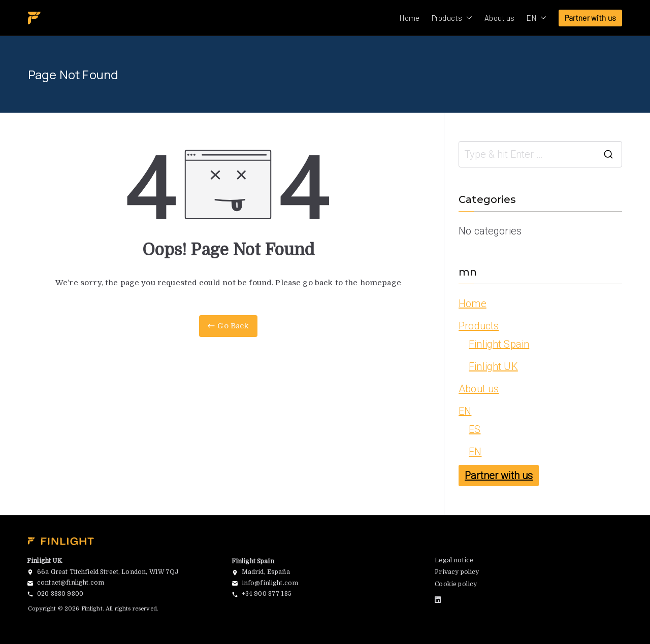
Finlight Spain (499, 344)
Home (410, 18)
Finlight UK (493, 366)
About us (499, 18)
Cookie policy (456, 584)
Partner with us (590, 18)
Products (452, 18)
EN (536, 18)
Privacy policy (457, 572)
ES (475, 429)
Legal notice (454, 560)
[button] (467, 18)
